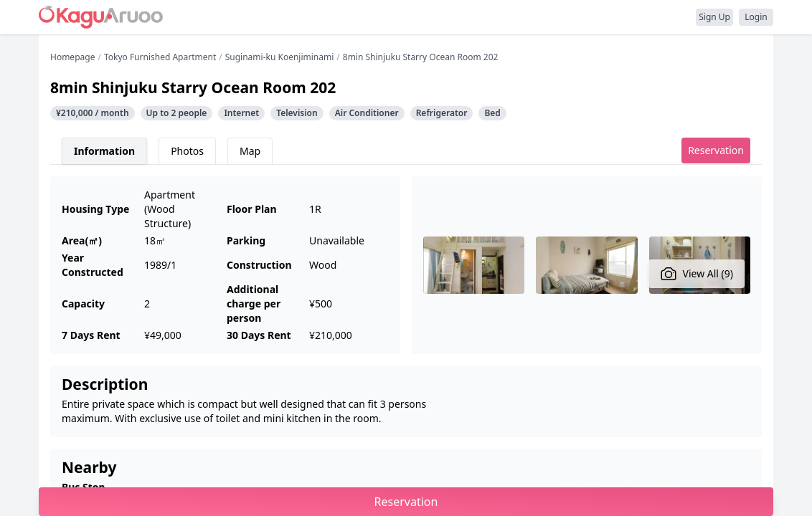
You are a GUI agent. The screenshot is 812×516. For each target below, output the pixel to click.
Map (250, 151)
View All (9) (697, 274)
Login (756, 17)
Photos (187, 151)
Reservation (716, 150)
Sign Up (714, 17)
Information (104, 151)
